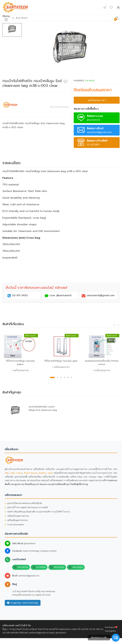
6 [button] (71, 377)
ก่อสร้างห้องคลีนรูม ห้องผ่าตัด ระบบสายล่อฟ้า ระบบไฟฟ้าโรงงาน (37, 512)
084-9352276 (59, 567)
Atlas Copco (16, 473)
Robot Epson (30, 473)
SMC (7, 473)
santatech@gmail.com (29, 576)
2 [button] (58, 377)
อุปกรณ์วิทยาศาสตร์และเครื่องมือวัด (23, 503)
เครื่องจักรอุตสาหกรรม (17, 516)
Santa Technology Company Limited (40, 551)
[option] (71, 51)
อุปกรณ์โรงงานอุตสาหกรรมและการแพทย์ (26, 507)
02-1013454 (41, 567)
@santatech (30, 543)
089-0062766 (23, 567)
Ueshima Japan (46, 473)
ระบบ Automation (14, 525)
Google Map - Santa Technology (23, 603)
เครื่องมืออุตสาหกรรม (16, 520)
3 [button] (61, 377)
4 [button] (64, 377)
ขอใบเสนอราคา (97, 100)
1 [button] (52, 377)
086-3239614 (78, 567)
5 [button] (68, 377)
